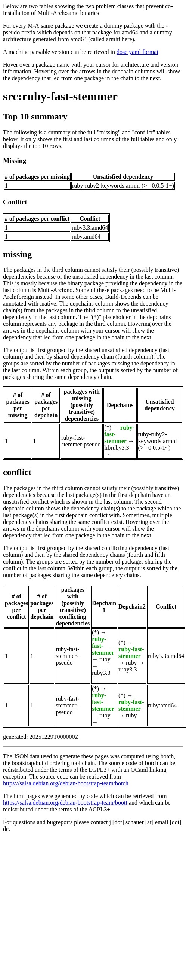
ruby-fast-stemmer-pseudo (81, 441)
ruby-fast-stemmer (103, 646)
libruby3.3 (117, 448)
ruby (105, 659)
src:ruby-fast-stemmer (60, 96)
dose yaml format (137, 52)
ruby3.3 (101, 673)
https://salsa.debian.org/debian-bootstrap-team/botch (66, 783)
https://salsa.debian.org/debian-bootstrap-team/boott (65, 803)
